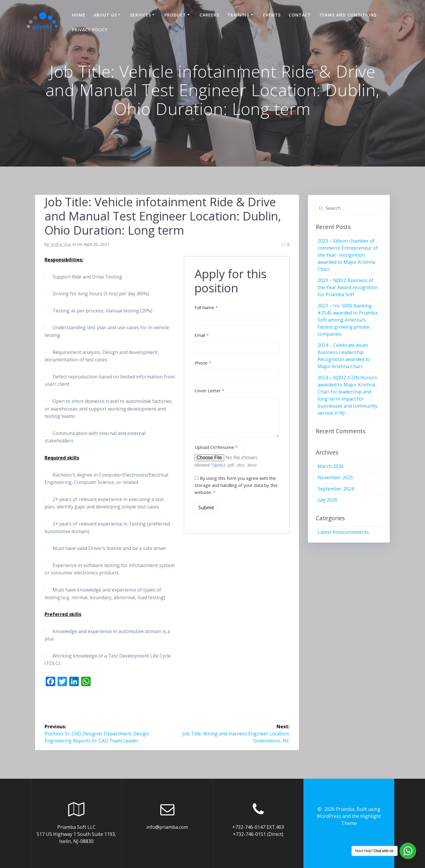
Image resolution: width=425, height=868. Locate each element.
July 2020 (327, 500)
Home (79, 15)
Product (175, 15)
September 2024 (336, 489)
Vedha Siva (61, 244)
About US (105, 15)
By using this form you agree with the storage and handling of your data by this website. (236, 485)
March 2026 (331, 466)
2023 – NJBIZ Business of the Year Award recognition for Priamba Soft (348, 287)
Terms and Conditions (348, 15)
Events (272, 15)
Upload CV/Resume (216, 447)
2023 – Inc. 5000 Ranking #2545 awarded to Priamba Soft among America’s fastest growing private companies (348, 320)
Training (238, 15)
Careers (209, 15)
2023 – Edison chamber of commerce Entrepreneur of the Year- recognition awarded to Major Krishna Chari (348, 255)
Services (141, 15)
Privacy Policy (90, 30)
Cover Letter (209, 391)
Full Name (206, 307)
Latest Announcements (343, 532)
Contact (300, 15)
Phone (203, 363)
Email (202, 335)
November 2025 (335, 477)
